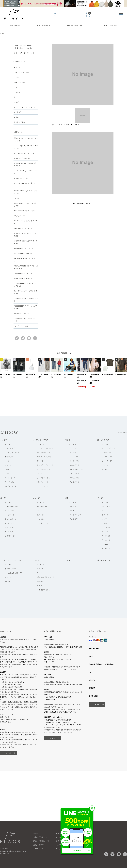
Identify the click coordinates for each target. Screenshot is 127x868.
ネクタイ (105, 465)
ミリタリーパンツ (76, 469)
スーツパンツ (107, 457)
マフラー (105, 519)
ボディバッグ (10, 523)
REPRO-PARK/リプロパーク (24, 253)
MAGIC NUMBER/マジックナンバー (25, 184)
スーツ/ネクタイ (20, 82)
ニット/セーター (11, 478)
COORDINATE (109, 26)
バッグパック (10, 515)
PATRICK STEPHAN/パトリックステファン (26, 307)
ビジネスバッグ (10, 527)
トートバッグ (10, 511)
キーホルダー (107, 540)
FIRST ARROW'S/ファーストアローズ (25, 320)
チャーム (40, 581)
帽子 (15, 97)
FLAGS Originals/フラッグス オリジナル (26, 147)
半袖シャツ (9, 457)
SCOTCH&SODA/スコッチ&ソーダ (25, 172)
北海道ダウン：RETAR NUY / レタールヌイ (26, 139)
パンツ (16, 77)
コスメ (16, 117)
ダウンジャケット (44, 469)
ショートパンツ (75, 474)
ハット (72, 511)
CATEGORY (44, 26)
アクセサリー (19, 112)
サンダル (40, 519)
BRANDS (15, 26)
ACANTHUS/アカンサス (22, 158)
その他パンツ (74, 482)
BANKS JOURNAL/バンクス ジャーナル (25, 192)
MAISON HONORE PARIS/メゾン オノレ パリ (25, 164)
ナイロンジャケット (44, 478)
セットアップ (10, 448)
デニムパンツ (74, 448)
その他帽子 (74, 519)
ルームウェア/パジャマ (13, 573)
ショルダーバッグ (11, 506)
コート (40, 474)
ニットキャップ (75, 515)
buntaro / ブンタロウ (21, 314)
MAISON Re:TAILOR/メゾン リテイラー (25, 260)
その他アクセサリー (44, 590)
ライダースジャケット (45, 457)
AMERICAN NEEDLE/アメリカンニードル (26, 242)
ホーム (2, 33)
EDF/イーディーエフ (21, 326)
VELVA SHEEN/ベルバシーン (24, 278)
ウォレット (106, 523)
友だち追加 (77, 850)
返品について (4, 717)
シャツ (7, 474)
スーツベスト (107, 452)
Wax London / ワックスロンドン (25, 211)
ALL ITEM (8, 444)
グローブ (105, 515)
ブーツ (40, 511)
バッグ (16, 87)
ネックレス (41, 569)
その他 (104, 469)
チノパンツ (74, 457)
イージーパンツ (75, 461)
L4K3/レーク (18, 198)
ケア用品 (105, 544)
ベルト (104, 511)
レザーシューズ (43, 506)
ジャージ (8, 469)
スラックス (74, 452)
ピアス (40, 586)
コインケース (107, 527)
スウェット (9, 465)
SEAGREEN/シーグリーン (23, 178)
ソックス (8, 577)
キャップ (73, 506)
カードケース (107, 532)
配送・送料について (41, 841)
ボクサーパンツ (11, 569)
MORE (8, 753)
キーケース (106, 536)
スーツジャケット (108, 448)
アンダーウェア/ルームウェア (24, 107)
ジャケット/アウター (21, 72)
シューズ (17, 92)
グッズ (16, 102)
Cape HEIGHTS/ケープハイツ (24, 273)
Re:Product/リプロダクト (23, 228)
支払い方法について (41, 837)
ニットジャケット (44, 486)
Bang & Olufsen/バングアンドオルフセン (25, 292)
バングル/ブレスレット (46, 577)
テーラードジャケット (45, 448)
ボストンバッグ (10, 519)
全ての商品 (122, 432)
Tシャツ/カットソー (12, 452)
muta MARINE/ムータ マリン (24, 153)
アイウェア (106, 506)
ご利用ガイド (39, 849)
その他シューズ (43, 523)
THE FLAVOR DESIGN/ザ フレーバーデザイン (26, 267)
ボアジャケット (43, 482)
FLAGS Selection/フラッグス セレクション (25, 285)
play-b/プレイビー (20, 216)
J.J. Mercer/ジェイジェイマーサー (25, 222)
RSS (57, 849)
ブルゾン (40, 461)
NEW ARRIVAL (76, 26)
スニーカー (41, 515)
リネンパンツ (74, 465)
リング (40, 573)
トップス (17, 68)
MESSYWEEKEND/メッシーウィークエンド (26, 235)
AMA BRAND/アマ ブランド (24, 248)
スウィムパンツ (75, 478)
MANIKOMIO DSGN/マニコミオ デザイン (26, 204)
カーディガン (10, 482)
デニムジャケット (44, 452)
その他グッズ (107, 548)
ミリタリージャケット (45, 465)
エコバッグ (9, 532)
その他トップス (10, 486)
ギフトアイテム (19, 122)
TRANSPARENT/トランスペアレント (26, 300)
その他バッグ (10, 536)
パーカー (8, 461)
